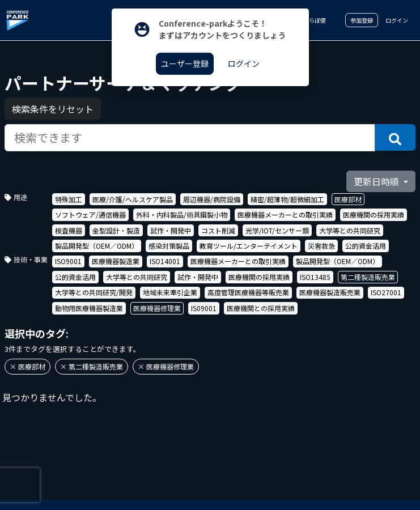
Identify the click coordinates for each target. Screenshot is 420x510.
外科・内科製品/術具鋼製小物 (182, 214)
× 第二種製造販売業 (92, 366)
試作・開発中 (171, 230)
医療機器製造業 (116, 261)
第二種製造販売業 (368, 277)
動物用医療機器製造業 (89, 308)
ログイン (397, 20)
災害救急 (321, 246)
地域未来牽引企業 (170, 292)
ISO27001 (386, 292)
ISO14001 (165, 261)
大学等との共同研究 (350, 230)
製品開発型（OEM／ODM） (97, 246)
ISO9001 (68, 261)
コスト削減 (218, 230)
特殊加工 (69, 199)
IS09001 (204, 308)
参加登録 (362, 20)
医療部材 (348, 199)
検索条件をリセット (53, 109)
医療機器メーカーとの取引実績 (285, 214)
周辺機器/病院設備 (212, 199)
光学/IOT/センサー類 (277, 230)
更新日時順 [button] (377, 181)
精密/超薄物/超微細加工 (287, 199)
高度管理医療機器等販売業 (248, 292)
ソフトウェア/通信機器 (90, 214)
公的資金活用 (366, 246)
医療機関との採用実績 (261, 308)
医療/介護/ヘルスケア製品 (133, 199)
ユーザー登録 (185, 63)
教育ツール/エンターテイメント (249, 246)
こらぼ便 (311, 20)
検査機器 (69, 230)
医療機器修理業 (157, 308)
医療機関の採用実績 (374, 214)
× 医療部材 (27, 366)
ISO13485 (315, 277)
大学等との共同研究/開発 (94, 292)
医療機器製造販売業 (330, 292)
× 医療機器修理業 (166, 366)
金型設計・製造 (116, 230)
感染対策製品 (169, 246)
